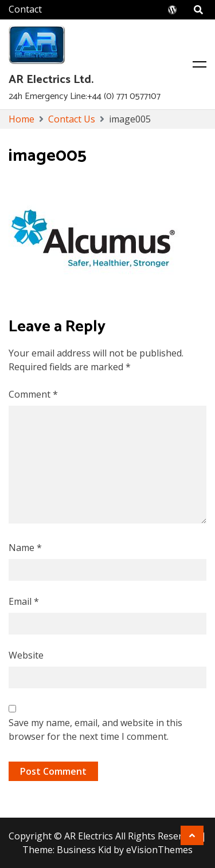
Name (25, 548)
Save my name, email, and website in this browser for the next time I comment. (95, 730)
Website (26, 655)
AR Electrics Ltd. (51, 80)
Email (24, 601)
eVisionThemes (159, 850)
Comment (33, 394)
